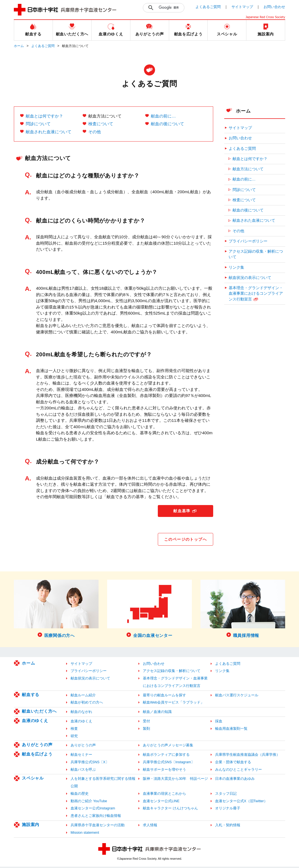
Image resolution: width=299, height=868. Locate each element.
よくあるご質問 (208, 7)
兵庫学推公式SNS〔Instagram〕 (169, 763)
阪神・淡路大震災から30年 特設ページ (175, 780)
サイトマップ (242, 7)
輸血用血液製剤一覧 (231, 730)
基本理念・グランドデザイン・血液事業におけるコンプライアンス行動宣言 (256, 294)
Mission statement (85, 834)
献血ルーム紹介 (83, 696)
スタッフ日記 (226, 795)
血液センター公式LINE (161, 802)
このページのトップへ (185, 540)
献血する (31, 696)
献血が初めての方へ (87, 704)
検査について (101, 124)
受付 (146, 722)
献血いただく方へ (39, 713)
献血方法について (248, 169)
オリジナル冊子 (228, 810)
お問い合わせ (274, 7)
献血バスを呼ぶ (83, 771)
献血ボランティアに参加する (166, 756)
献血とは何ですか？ (44, 116)
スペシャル (33, 780)
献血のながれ (81, 713)
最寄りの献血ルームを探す (164, 696)
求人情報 (150, 826)
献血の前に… (163, 116)
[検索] (170, 8)
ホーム (19, 46)
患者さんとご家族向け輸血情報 (96, 817)
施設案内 (31, 826)
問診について (38, 124)
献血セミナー (81, 756)
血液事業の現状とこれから (164, 795)
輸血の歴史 (80, 795)
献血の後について (167, 124)
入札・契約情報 (228, 826)
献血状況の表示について (250, 278)
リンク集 (236, 267)
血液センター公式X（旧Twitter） (241, 802)
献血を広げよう (37, 756)
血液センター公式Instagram (93, 810)
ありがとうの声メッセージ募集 (168, 747)
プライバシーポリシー (248, 241)
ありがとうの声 (37, 746)
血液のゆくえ (35, 722)
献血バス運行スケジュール (237, 696)
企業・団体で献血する (233, 763)
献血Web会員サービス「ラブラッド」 (173, 704)
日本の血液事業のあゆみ (235, 780)
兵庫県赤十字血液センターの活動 (98, 826)
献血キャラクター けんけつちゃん (170, 810)
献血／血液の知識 (157, 713)
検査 (74, 730)
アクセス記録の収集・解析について (256, 254)
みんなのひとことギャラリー (239, 771)
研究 (74, 737)
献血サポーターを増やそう (164, 771)
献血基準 (182, 511)
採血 (219, 722)
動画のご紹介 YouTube (89, 802)
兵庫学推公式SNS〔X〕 (90, 763)
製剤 (146, 730)
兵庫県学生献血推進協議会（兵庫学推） (248, 756)
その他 (95, 132)
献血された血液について (49, 132)
